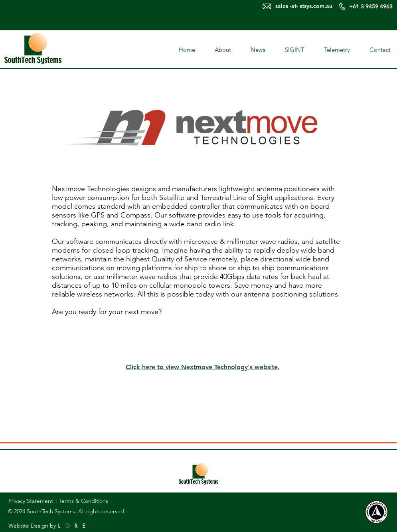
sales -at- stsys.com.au (304, 6)
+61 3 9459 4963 (372, 6)
